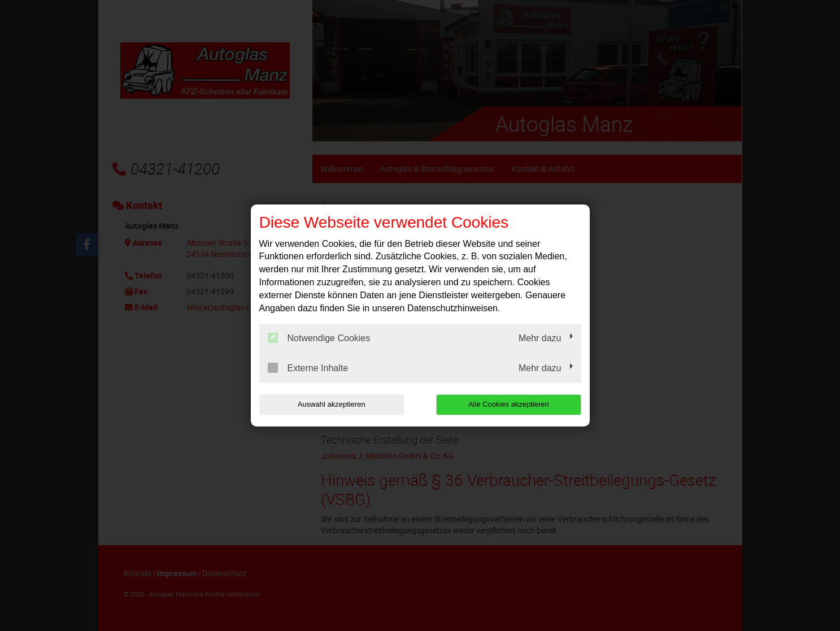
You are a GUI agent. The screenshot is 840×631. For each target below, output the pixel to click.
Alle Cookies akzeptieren (509, 404)
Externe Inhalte (308, 368)
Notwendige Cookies (319, 338)
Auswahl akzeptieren (332, 404)
